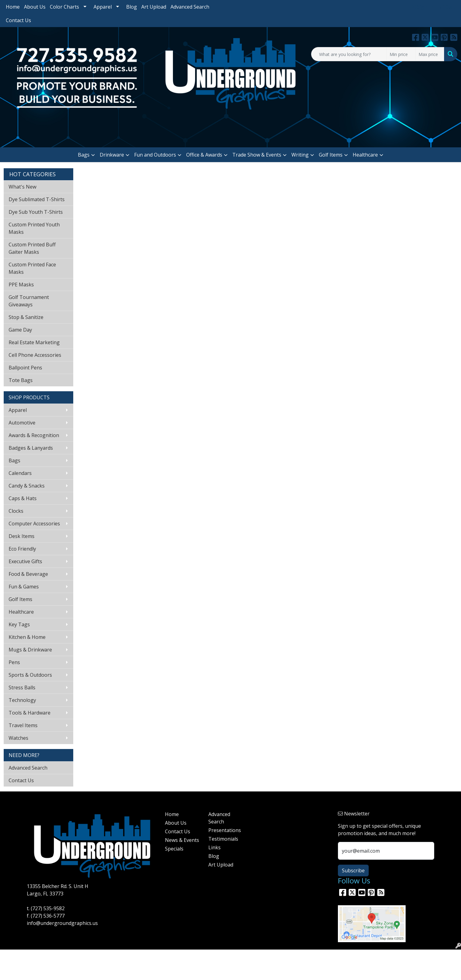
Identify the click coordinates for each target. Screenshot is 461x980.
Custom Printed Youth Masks (34, 228)
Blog (132, 7)
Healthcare (365, 155)
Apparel (103, 7)
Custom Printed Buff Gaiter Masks (32, 248)
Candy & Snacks (27, 486)
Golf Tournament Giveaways (29, 301)
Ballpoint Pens (25, 368)
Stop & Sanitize (26, 317)
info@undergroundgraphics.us (62, 923)
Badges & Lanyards (31, 448)
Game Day (20, 330)
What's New (22, 187)
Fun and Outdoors (155, 155)
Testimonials (223, 839)
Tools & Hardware (30, 713)
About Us (35, 7)
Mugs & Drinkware (30, 650)
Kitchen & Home (27, 637)
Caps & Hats (23, 498)
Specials (174, 849)
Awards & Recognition (34, 435)
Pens (14, 662)
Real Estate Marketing (34, 342)
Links (214, 847)
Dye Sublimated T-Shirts (37, 199)
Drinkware (112, 155)
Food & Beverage (28, 574)
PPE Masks (21, 285)
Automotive (22, 423)
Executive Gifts (25, 561)
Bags (84, 155)
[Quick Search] (349, 54)
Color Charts (64, 7)
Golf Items (331, 155)
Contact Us (18, 20)
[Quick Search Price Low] (401, 54)
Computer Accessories (34, 524)
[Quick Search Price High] (430, 54)
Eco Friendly (22, 549)
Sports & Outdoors (30, 675)
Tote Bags (21, 380)
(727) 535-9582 (48, 908)
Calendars (20, 473)
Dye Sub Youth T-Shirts (36, 212)
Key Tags (19, 624)
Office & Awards (204, 155)
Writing (300, 155)
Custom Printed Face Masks (32, 268)
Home (13, 7)
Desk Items (22, 536)
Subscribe (353, 870)
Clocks (16, 511)
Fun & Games (24, 587)
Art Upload (154, 7)
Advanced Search (190, 7)
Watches (18, 738)
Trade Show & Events (257, 155)
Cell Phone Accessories (35, 355)
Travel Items (23, 725)
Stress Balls (22, 687)
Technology (22, 700)
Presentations (225, 830)
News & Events (182, 840)
